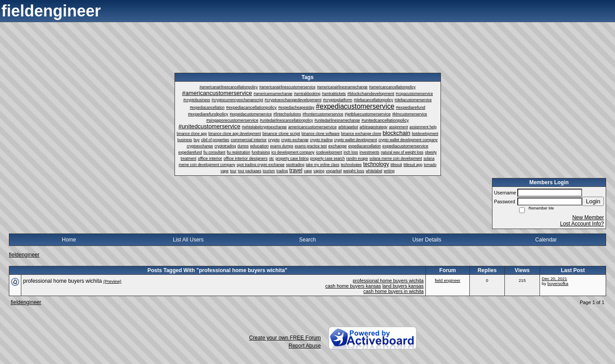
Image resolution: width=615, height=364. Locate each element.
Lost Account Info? (582, 224)
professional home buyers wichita (388, 281)
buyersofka (558, 283)
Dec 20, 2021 (554, 279)
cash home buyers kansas (353, 286)
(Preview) (113, 281)
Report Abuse (305, 346)
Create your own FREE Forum (285, 338)
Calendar (546, 240)
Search (307, 240)
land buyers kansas (403, 286)
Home (69, 240)
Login (593, 201)
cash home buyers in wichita (393, 291)
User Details (427, 240)
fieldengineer (24, 255)
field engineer (448, 280)
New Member (588, 218)
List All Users (188, 240)
